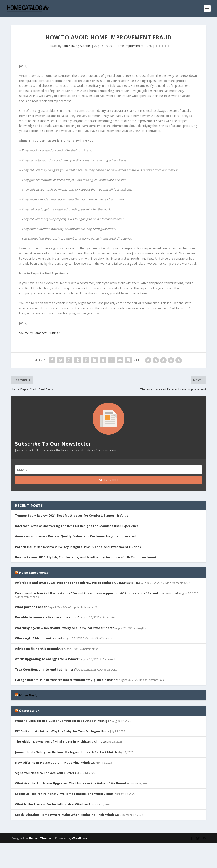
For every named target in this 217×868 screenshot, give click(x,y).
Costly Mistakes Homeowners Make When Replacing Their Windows (67, 815)
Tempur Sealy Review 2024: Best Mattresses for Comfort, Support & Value (72, 515)
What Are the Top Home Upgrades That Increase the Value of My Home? (71, 783)
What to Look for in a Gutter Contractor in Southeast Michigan (63, 721)
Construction (29, 711)
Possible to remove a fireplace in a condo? (47, 617)
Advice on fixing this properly (37, 649)
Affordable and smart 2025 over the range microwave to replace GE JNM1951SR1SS (78, 583)
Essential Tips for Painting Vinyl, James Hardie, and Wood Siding (64, 794)
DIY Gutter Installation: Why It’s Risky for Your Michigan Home (62, 731)
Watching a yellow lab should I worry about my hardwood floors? (64, 628)
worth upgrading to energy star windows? (47, 659)
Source (24, 333)
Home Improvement (129, 46)
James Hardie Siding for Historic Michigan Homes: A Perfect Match (66, 752)
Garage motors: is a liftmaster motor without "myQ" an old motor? (67, 680)
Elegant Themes (40, 838)
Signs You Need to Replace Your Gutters (46, 773)
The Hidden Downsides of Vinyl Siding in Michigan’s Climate (60, 742)
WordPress (80, 838)
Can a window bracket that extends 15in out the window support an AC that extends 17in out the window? (97, 593)
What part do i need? (31, 607)
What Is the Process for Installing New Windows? (53, 804)
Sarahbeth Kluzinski (47, 333)
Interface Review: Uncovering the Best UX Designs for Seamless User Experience (77, 526)
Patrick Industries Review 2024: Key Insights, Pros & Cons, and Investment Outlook (78, 547)
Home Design (29, 695)
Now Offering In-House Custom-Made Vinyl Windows (55, 762)
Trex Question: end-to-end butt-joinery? (46, 669)
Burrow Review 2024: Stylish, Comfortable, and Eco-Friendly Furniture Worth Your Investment (86, 557)
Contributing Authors (77, 46)
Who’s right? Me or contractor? (39, 638)
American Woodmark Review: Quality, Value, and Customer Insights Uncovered (75, 536)
